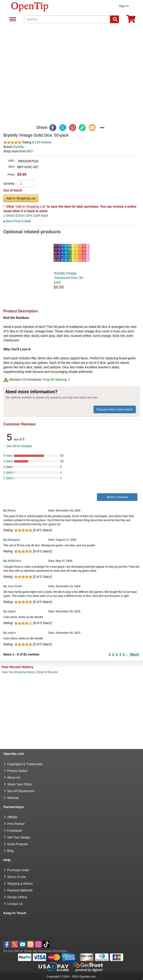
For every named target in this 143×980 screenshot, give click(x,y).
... (127, 654)
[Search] (114, 19)
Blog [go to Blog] (10, 851)
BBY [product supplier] (30, 151)
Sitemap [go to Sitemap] (13, 798)
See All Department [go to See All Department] (21, 791)
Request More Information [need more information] (115, 409)
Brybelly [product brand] (18, 147)
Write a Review (117, 497)
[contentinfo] (30, 6)
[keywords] (67, 19)
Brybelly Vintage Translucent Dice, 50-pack (69, 278)
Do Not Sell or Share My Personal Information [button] (35, 951)
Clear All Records (47, 672)
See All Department (12, 19)
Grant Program (18, 844)
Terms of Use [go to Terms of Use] (16, 877)
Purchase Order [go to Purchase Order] (18, 870)
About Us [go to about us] (14, 778)
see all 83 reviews (19, 446)
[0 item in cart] (131, 20)
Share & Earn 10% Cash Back (26, 216)
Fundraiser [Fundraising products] (15, 831)
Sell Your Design (19, 837)
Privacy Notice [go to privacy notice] (17, 771)
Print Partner (16, 824)
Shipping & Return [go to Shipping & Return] (20, 884)
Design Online (17, 897)
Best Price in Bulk (17, 221)
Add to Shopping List (21, 198)
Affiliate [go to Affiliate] (12, 817)
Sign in (124, 6)
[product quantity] (26, 184)
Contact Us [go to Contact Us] (15, 904)
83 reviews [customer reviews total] (44, 142)
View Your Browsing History (18, 672)
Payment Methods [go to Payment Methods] (20, 890)
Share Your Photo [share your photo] (20, 784)
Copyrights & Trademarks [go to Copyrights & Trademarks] (25, 764)
